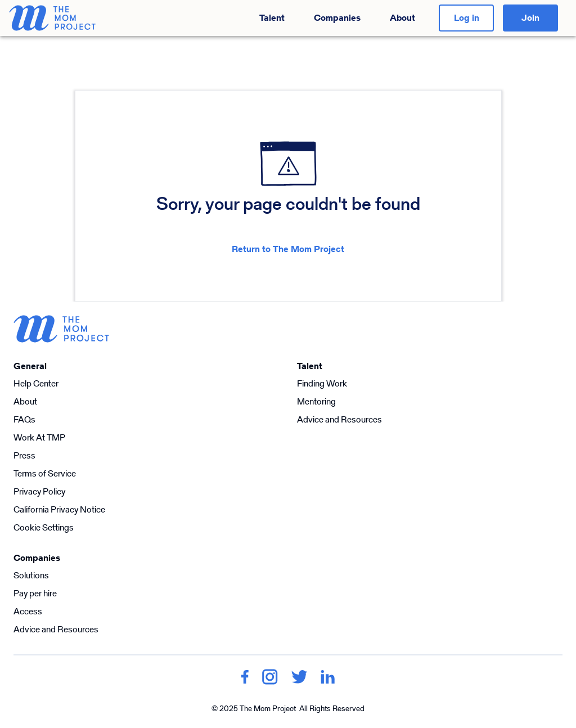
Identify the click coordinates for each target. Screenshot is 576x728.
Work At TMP (39, 437)
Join (530, 18)
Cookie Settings (44, 527)
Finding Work (322, 383)
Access (28, 611)
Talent (272, 18)
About (402, 18)
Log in (467, 18)
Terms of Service (45, 473)
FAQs (24, 419)
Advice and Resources (339, 419)
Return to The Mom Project (288, 249)
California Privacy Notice (59, 509)
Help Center (36, 383)
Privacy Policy (39, 491)
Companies (337, 18)
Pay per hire (35, 593)
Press (24, 455)
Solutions (31, 575)
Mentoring (316, 401)
